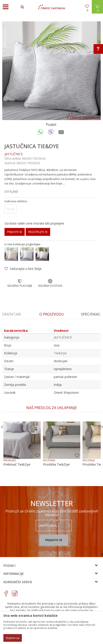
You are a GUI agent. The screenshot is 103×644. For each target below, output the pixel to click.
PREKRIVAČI (10, 460)
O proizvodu (52, 314)
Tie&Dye (60, 353)
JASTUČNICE (14, 154)
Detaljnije (11, 192)
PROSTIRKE (49, 460)
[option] (51, 71)
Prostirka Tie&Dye (56, 464)
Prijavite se (15, 232)
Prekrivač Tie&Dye (17, 464)
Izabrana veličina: (16, 201)
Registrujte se (38, 232)
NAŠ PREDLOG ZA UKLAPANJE (52, 408)
